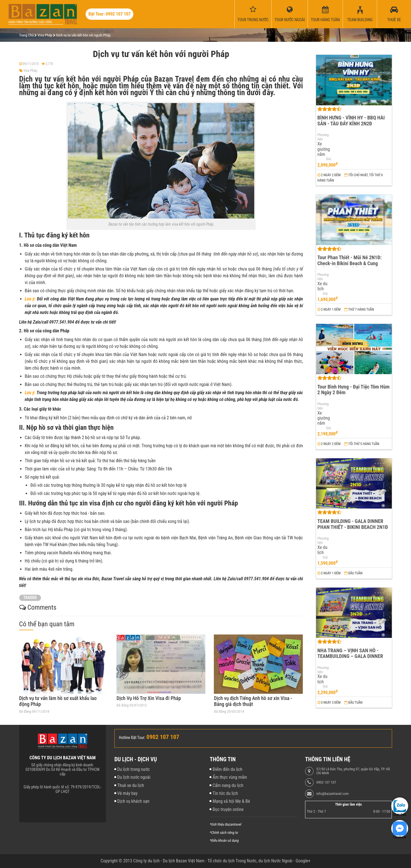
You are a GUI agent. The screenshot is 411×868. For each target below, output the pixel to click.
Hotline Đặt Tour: (132, 738)
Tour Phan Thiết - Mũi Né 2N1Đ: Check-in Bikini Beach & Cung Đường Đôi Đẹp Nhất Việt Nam (350, 263)
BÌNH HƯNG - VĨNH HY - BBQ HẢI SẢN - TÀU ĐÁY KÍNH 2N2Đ (351, 121)
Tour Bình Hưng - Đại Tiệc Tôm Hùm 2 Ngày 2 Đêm (354, 390)
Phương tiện (323, 137)
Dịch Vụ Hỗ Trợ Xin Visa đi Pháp (149, 698)
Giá (328, 159)
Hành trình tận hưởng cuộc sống (30, 22)
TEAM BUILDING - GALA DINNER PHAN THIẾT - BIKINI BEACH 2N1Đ (353, 524)
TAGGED (30, 598)
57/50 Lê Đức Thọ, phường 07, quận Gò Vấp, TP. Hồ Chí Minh (353, 771)
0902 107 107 (326, 782)
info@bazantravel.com (333, 794)
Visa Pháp (30, 71)
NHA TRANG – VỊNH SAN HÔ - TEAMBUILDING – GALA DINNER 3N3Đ (350, 656)
